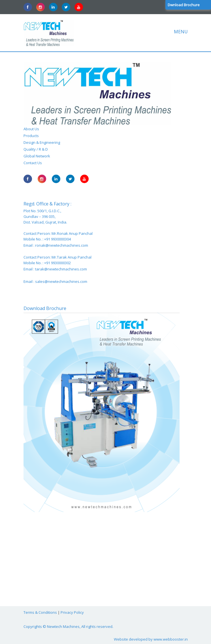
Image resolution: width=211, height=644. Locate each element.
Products (31, 136)
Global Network (37, 156)
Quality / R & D (36, 149)
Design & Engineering (42, 142)
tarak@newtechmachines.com (61, 269)
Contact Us (33, 163)
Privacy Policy (72, 612)
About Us (31, 129)
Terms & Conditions (40, 612)
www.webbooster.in (171, 639)
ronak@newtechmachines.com (62, 245)
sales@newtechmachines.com (61, 281)
